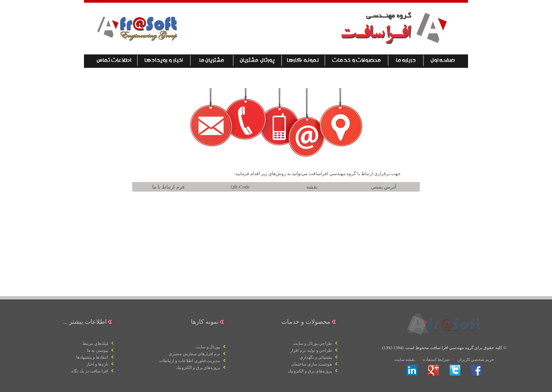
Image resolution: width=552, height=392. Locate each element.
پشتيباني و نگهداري (316, 357)
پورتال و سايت (208, 347)
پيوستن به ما (98, 350)
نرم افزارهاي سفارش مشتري (194, 354)
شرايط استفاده (436, 359)
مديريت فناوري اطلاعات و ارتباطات (190, 361)
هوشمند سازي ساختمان (312, 364)
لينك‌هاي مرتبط (95, 343)
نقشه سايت (405, 359)
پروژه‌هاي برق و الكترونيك (310, 371)
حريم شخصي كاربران (475, 359)
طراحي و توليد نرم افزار (311, 350)
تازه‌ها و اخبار (97, 364)
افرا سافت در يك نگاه (90, 371)
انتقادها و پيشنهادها (92, 357)
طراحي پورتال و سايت (313, 343)
